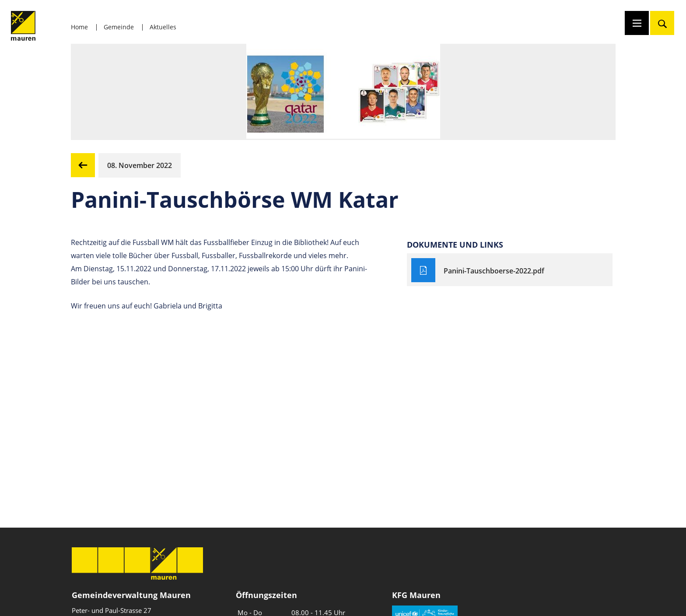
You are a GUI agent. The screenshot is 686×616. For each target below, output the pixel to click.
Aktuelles (163, 27)
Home (79, 27)
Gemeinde (119, 27)
